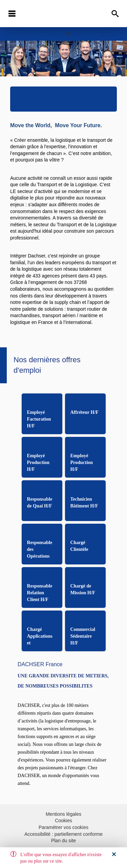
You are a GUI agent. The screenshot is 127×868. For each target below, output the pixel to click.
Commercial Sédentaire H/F (83, 636)
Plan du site (63, 841)
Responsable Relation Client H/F (40, 593)
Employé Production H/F (38, 462)
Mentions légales (63, 814)
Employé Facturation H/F (39, 419)
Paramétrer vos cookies (63, 827)
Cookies (63, 821)
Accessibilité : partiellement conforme (63, 834)
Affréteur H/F (84, 412)
